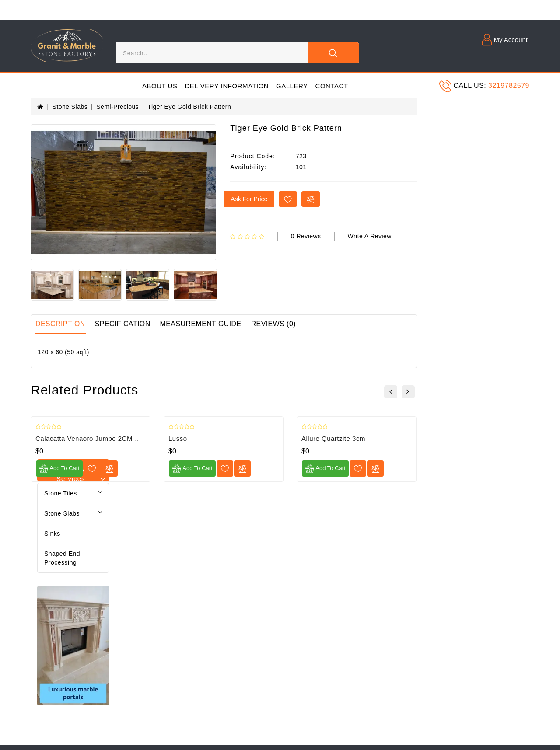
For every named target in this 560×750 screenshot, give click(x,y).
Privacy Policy (51, 595)
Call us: (470, 85)
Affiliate (212, 595)
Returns (128, 610)
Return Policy (50, 626)
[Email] (462, 553)
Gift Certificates (224, 580)
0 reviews (418, 236)
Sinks (46, 149)
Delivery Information (227, 86)
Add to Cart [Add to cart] (172, 470)
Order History (136, 580)
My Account (133, 565)
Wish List (129, 595)
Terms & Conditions (59, 610)
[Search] (211, 53)
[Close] (332, 53)
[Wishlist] (205, 470)
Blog (122, 549)
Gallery (292, 86)
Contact (332, 86)
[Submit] (519, 553)
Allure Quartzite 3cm (446, 439)
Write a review (482, 236)
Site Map (214, 565)
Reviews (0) (388, 325)
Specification (236, 325)
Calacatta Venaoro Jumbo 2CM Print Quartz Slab (224, 439)
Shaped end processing (73, 169)
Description (173, 325)
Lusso (290, 439)
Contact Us (217, 549)
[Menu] (40, 86)
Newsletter (46, 641)
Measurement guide (315, 325)
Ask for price (362, 199)
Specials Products (228, 610)
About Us (160, 86)
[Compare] (222, 470)
